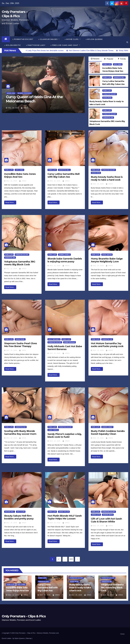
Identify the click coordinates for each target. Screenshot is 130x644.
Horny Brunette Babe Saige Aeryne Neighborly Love (107, 260)
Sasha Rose (107, 98)
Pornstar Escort (110, 94)
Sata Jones (118, 64)
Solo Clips (21, 512)
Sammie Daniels (64, 255)
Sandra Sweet (107, 427)
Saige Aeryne (107, 255)
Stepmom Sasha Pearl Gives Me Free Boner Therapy (21, 345)
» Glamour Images (49, 39)
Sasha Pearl (20, 339)
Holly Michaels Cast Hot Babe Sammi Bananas (65, 348)
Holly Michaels (54, 339)
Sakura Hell (10, 512)
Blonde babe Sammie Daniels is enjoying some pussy (65, 260)
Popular (109, 59)
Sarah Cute (96, 515)
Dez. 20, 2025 (13, 108)
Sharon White (108, 515)
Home (122, 634)
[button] (127, 42)
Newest (95, 59)
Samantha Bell (119, 77)
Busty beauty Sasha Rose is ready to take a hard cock (107, 178)
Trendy (122, 59)
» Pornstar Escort (23, 39)
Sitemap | (29, 638)
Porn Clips (107, 64)
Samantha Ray (21, 427)
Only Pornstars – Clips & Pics (25, 633)
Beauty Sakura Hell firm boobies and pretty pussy (19, 517)
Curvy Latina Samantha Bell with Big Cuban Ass (64, 175)
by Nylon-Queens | (19, 638)
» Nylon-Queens (94, 39)
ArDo (25, 108)
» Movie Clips (73, 39)
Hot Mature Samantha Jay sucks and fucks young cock (107, 345)
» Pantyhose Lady (36, 45)
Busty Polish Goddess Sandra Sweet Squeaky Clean (108, 432)
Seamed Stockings (24, 93)
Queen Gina (11, 93)
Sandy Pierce (53, 430)
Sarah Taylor (64, 512)
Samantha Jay (107, 339)
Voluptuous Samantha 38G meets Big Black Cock (20, 263)
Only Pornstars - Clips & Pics (24, 616)
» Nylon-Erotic (13, 45)
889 (71, 559)
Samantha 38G (108, 118)
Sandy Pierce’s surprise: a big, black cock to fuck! (65, 435)
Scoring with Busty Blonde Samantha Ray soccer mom (20, 432)
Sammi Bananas (70, 342)
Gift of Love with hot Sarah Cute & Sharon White (106, 520)
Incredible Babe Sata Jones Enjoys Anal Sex (20, 175)
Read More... (10, 202)
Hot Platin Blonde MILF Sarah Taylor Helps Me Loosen (65, 517)
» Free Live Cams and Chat (65, 45)
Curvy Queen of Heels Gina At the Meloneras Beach (34, 99)
